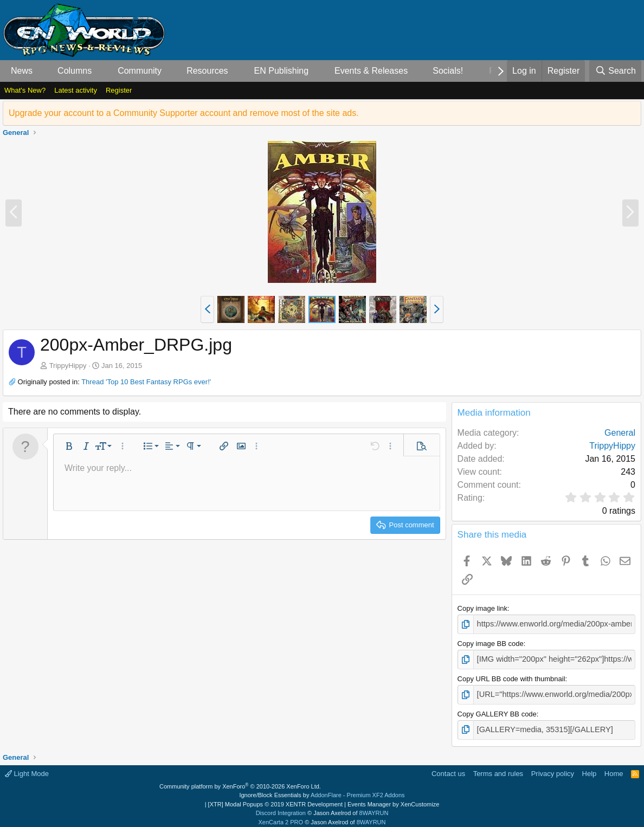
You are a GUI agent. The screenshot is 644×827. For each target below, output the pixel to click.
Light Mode (27, 769)
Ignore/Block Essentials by (322, 790)
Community (140, 71)
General (620, 433)
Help (590, 769)
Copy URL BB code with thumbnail (511, 676)
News (22, 71)
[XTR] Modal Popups (275, 799)
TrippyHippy (68, 366)
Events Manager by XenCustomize (393, 799)
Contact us (448, 769)
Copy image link (483, 608)
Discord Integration (281, 808)
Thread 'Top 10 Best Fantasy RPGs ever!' (146, 382)
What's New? (25, 90)
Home (614, 769)
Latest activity (76, 90)
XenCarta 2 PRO (281, 817)
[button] (41, 71)
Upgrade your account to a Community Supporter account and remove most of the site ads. (184, 113)
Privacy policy (553, 769)
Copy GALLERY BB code (497, 710)
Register (119, 90)
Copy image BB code (491, 642)
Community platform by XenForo (240, 781)
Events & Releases (371, 71)
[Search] (615, 71)
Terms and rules (498, 769)
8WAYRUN (374, 808)
